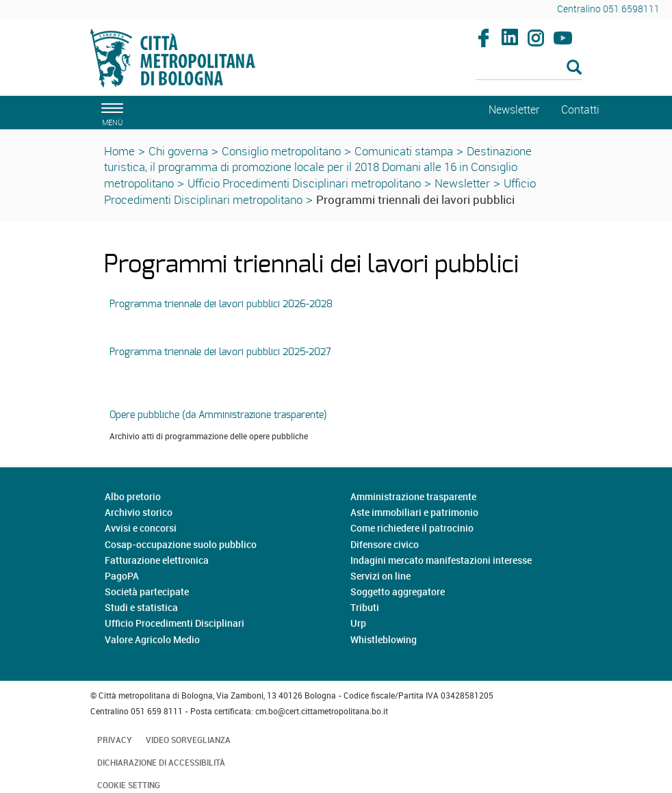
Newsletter (462, 183)
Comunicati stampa (404, 151)
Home (119, 151)
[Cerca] (529, 68)
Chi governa (178, 151)
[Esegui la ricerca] (574, 68)
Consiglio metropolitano (281, 151)
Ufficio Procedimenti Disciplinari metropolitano (304, 183)
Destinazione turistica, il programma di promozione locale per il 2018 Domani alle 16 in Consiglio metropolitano (318, 167)
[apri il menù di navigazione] (110, 113)
